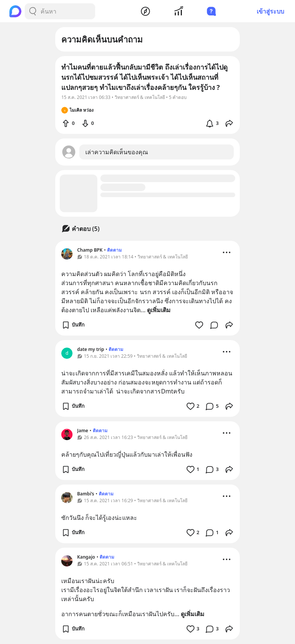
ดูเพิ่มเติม (159, 310)
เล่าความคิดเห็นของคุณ (117, 152)
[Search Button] (33, 11)
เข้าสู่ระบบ (270, 11)
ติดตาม (114, 250)
